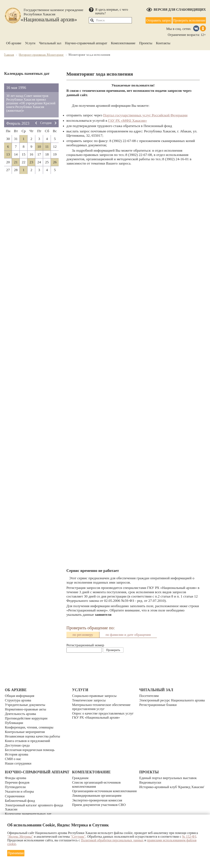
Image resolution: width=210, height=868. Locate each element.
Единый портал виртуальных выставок (169, 776)
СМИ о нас (13, 756)
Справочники (15, 797)
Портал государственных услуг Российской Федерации (145, 115)
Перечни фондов (18, 784)
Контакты (163, 43)
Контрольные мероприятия (26, 731)
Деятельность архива (21, 713)
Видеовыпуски (151, 780)
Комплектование (123, 43)
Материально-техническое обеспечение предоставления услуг (102, 707)
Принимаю (16, 853)
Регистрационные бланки (159, 709)
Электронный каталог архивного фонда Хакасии (35, 808)
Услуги (30, 43)
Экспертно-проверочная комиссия (98, 801)
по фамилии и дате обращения (128, 634)
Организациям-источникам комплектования (93, 791)
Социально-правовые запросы (95, 696)
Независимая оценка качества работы (34, 735)
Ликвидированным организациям (98, 797)
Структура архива (19, 700)
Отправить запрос (158, 20)
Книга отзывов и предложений (28, 739)
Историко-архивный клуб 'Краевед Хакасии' (166, 786)
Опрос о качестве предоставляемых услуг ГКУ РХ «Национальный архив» (104, 715)
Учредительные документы (26, 705)
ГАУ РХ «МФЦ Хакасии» (127, 120)
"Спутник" (78, 837)
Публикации (14, 722)
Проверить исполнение (189, 20)
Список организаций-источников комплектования (97, 782)
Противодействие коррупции (27, 718)
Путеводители (16, 789)
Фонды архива (16, 780)
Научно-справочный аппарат (86, 43)
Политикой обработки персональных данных (112, 840)
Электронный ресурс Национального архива (168, 703)
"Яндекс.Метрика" (20, 837)
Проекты (146, 43)
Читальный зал (50, 43)
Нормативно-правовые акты (26, 709)
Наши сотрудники (19, 761)
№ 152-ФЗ (189, 837)
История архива (17, 752)
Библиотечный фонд (21, 802)
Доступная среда (18, 743)
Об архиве (14, 43)
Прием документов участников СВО (100, 806)
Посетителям (149, 696)
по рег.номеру (83, 634)
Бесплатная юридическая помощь (31, 748)
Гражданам (80, 776)
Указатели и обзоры (20, 793)
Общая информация (20, 696)
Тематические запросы (89, 700)
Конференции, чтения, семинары (30, 726)
